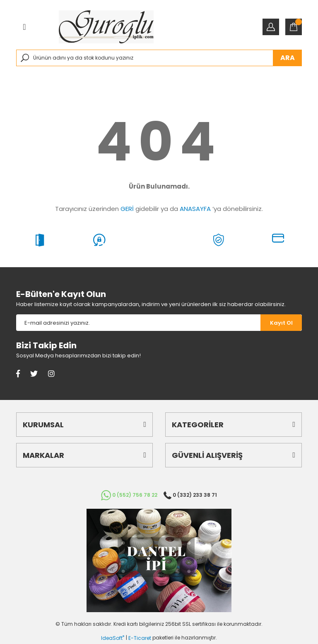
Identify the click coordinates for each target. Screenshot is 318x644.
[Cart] (294, 27)
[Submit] (281, 323)
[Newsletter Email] (138, 323)
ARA (288, 58)
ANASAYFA (195, 209)
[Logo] (106, 27)
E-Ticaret (140, 638)
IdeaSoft (113, 638)
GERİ (127, 209)
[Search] (159, 58)
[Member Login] (271, 27)
